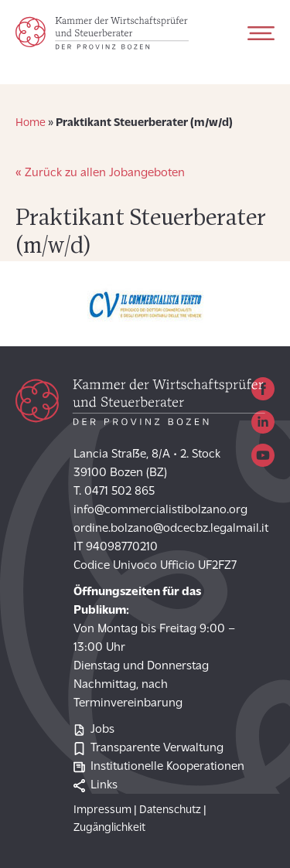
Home (31, 123)
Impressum (102, 810)
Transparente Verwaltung (148, 749)
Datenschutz (170, 810)
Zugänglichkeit (109, 828)
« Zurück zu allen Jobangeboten (100, 173)
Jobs (94, 730)
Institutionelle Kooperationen (159, 767)
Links (96, 786)
